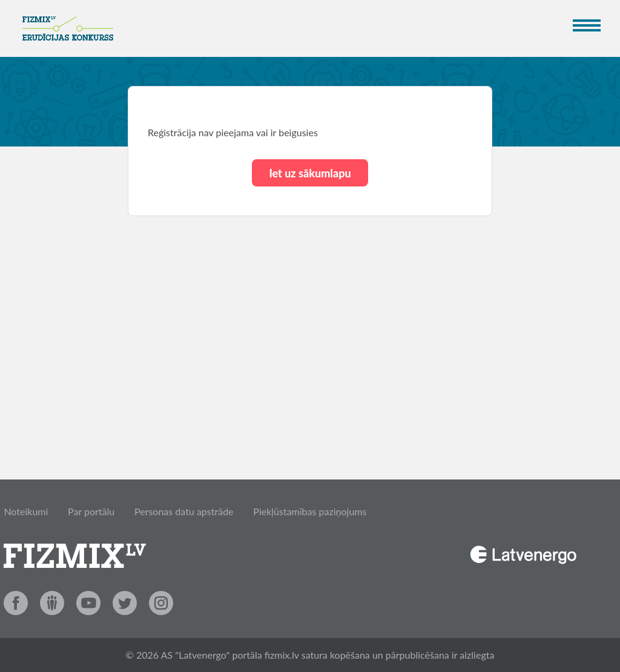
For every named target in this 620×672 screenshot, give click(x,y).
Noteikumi (26, 511)
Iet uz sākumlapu (310, 173)
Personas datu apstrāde (184, 511)
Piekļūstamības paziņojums (310, 511)
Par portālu (91, 511)
